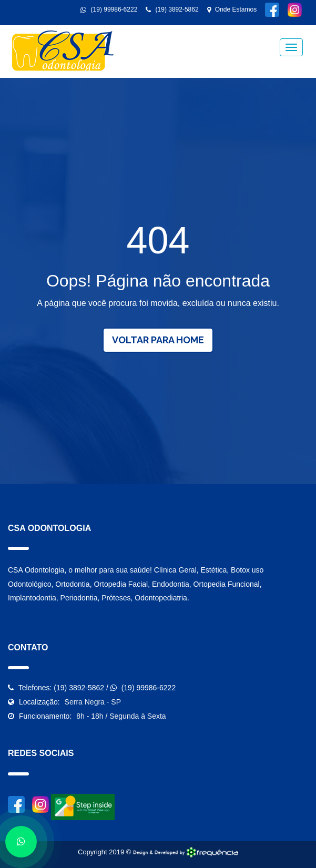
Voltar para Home (158, 340)
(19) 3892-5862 (172, 9)
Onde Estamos (232, 9)
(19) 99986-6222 (109, 9)
